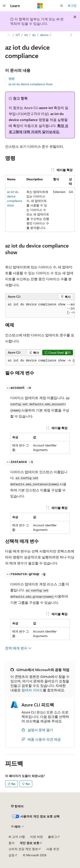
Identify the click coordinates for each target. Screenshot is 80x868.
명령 (12, 78)
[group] (40, 309)
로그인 (72, 5)
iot (26, 35)
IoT (18, 35)
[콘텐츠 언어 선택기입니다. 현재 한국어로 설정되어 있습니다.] (17, 806)
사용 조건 (53, 849)
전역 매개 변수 (18, 648)
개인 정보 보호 (29, 843)
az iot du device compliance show (31, 84)
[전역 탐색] (4, 6)
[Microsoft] (40, 6)
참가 (12, 843)
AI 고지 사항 (17, 837)
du (34, 35)
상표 (12, 855)
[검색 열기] (62, 6)
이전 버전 (36, 837)
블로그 (52, 837)
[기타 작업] (71, 35)
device (44, 35)
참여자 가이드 (32, 690)
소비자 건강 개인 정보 (23, 849)
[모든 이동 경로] (9, 35)
